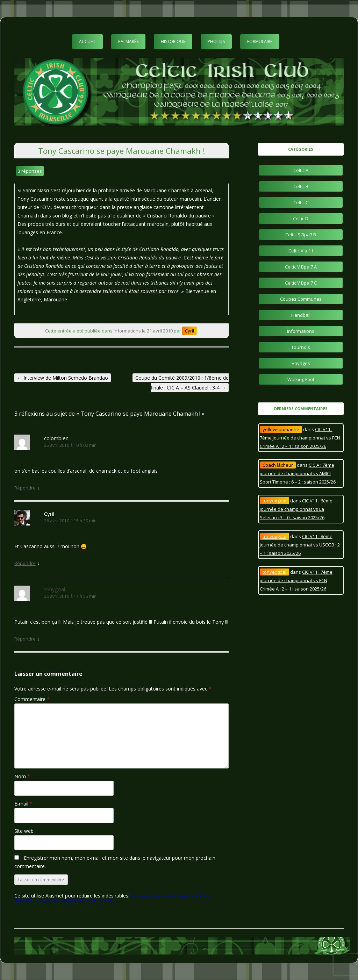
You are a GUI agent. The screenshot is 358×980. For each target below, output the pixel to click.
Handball (301, 315)
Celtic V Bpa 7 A (301, 267)
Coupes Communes (301, 299)
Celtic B (301, 186)
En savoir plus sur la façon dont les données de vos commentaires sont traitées (112, 898)
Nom (22, 776)
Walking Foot (301, 379)
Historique (173, 41)
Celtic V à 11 (301, 251)
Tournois (301, 347)
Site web (24, 831)
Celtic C (301, 202)
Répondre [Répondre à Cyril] (25, 563)
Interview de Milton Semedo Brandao (63, 378)
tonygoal (55, 589)
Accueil (87, 41)
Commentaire (32, 699)
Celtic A (301, 170)
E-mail (23, 804)
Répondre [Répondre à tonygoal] (25, 639)
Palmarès (128, 41)
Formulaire (260, 41)
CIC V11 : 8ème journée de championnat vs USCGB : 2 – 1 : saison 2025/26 (300, 545)
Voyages (301, 363)
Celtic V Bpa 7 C (301, 283)
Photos (216, 41)
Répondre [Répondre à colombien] (25, 488)
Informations (127, 331)
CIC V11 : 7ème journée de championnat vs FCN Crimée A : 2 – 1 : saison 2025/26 (300, 438)
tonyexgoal (274, 501)
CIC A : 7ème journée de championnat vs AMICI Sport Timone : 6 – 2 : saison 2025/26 (298, 473)
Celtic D (301, 219)
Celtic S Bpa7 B (301, 235)
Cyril (189, 331)
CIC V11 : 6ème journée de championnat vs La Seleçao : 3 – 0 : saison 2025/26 (296, 509)
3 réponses (30, 171)
